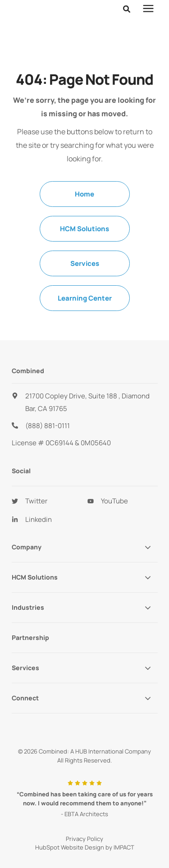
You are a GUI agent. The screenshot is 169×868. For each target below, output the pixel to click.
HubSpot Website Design (70, 825)
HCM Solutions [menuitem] (84, 206)
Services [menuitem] (85, 241)
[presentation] (148, 9)
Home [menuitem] (84, 171)
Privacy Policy (84, 816)
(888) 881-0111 (48, 403)
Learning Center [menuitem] (85, 276)
